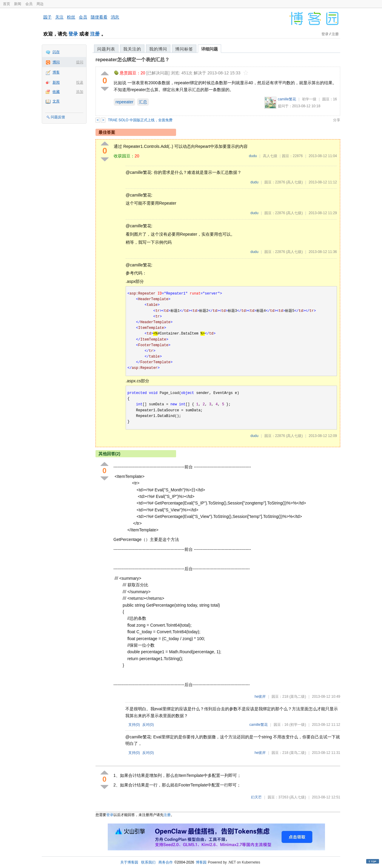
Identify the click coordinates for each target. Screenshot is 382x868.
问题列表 (106, 49)
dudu (253, 156)
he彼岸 (260, 697)
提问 (80, 62)
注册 (95, 34)
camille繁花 (287, 99)
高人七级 (270, 156)
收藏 (56, 92)
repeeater (124, 102)
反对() (148, 725)
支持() (134, 725)
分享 (337, 120)
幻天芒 (256, 797)
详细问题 (210, 49)
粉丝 (71, 17)
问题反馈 (58, 117)
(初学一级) (298, 725)
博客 (56, 72)
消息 (115, 17)
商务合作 (166, 862)
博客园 (201, 862)
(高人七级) (294, 182)
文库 (56, 101)
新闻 (18, 4)
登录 (73, 34)
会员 (29, 4)
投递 (80, 82)
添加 (80, 92)
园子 (47, 17)
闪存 (56, 52)
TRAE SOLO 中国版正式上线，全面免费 (140, 120)
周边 (40, 4)
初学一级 (309, 99)
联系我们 (148, 862)
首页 (7, 4)
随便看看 (99, 17)
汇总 (143, 102)
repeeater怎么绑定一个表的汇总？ (133, 60)
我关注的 (132, 49)
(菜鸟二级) (298, 697)
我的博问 (158, 49)
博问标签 (184, 49)
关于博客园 (129, 862)
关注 (59, 17)
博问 (56, 62)
